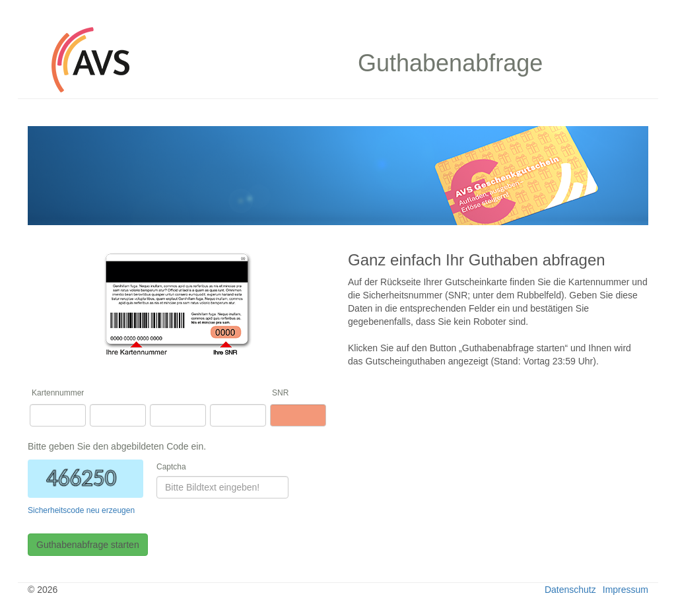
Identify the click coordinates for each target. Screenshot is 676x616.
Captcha (171, 467)
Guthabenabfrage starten (88, 545)
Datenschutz (570, 590)
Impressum (625, 590)
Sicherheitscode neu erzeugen (81, 510)
